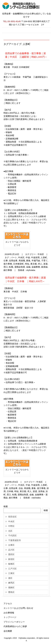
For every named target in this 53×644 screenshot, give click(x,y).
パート (14, 257)
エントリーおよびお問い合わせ (18, 608)
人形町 (44, 257)
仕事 (6, 261)
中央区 (41, 254)
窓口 (6, 267)
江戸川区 (12, 569)
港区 (10, 578)
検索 (6, 506)
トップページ (10, 617)
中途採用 (35, 257)
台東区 (11, 545)
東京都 (34, 264)
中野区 (11, 526)
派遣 (46, 264)
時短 (27, 264)
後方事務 (8, 264)
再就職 (22, 261)
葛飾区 (11, 587)
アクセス (8, 604)
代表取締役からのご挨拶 (15, 626)
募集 (28, 261)
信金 (21, 488)
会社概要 (8, 631)
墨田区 (11, 554)
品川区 (11, 550)
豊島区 (11, 592)
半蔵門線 (36, 261)
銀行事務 (8, 270)
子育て (44, 261)
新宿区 (11, 559)
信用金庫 (13, 261)
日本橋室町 (18, 264)
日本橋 (10, 491)
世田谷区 (12, 517)
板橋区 (11, 564)
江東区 (11, 573)
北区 (10, 531)
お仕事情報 (9, 613)
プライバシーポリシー (14, 622)
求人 (40, 264)
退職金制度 (20, 267)
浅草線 (41, 491)
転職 (11, 267)
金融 (28, 267)
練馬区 (11, 583)
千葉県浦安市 (15, 540)
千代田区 (12, 536)
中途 (28, 257)
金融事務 (36, 267)
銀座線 (44, 267)
